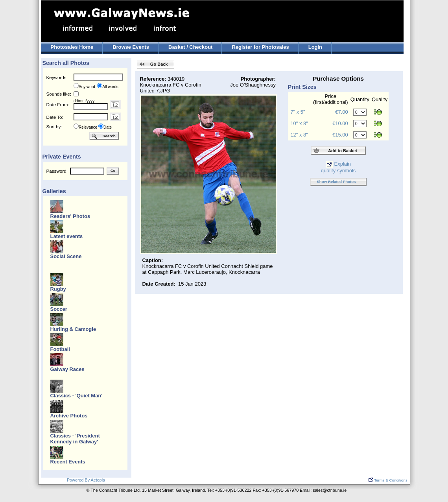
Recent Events (68, 462)
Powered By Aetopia (86, 480)
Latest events (67, 236)
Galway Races (67, 369)
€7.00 (341, 112)
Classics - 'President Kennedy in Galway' (75, 439)
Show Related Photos (336, 182)
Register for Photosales (260, 47)
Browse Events (131, 47)
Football (60, 349)
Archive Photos (69, 416)
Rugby (58, 289)
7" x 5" (298, 112)
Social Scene (66, 256)
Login (315, 47)
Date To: (55, 117)
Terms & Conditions (388, 480)
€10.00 (340, 123)
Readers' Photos (70, 216)
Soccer (59, 309)
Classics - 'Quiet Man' (77, 396)
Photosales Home (72, 47)
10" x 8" (299, 123)
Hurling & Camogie (73, 329)
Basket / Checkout (190, 47)
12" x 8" (299, 135)
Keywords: (57, 77)
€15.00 (340, 135)
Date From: (58, 104)
